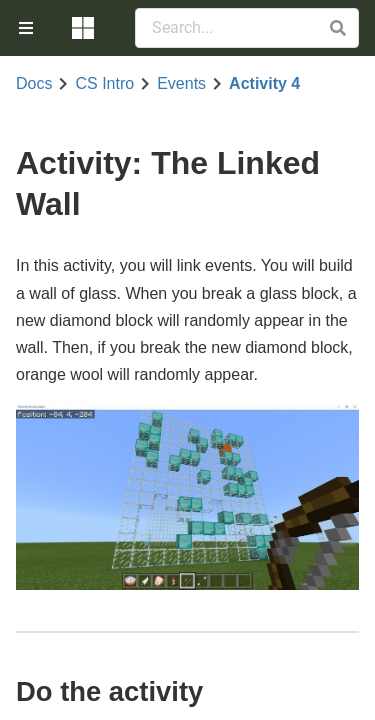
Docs (34, 84)
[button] (337, 28)
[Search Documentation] (247, 28)
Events (181, 84)
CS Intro (104, 84)
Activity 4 (264, 84)
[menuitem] (28, 28)
